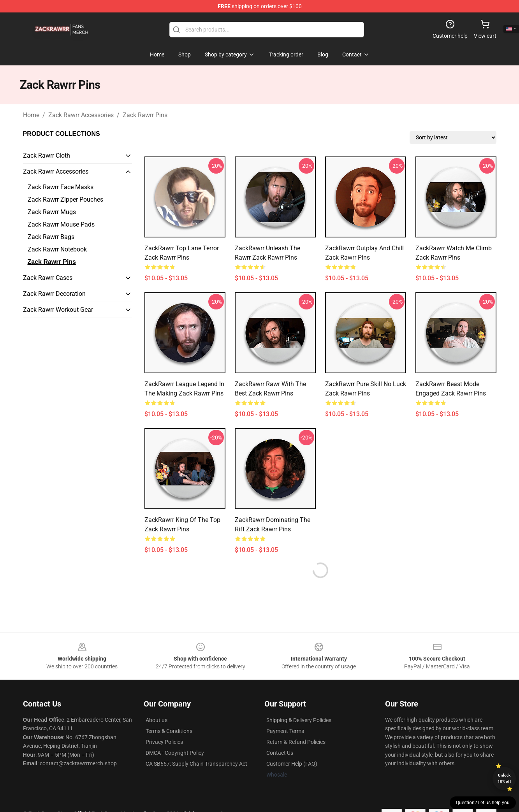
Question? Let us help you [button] (483, 803)
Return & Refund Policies (296, 742)
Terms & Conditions (169, 731)
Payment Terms (285, 731)
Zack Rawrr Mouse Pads (61, 224)
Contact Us (280, 753)
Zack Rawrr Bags (51, 237)
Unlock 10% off (504, 778)
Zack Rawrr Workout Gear (58, 310)
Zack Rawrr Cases (48, 278)
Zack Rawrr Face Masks (61, 187)
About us (157, 720)
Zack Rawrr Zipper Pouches (65, 199)
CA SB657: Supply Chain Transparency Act (196, 764)
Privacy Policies (164, 742)
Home (31, 115)
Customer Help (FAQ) (292, 764)
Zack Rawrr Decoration (54, 294)
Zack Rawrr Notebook (57, 249)
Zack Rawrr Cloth (47, 156)
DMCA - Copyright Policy (175, 753)
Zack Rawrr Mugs (52, 212)
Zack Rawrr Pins (145, 115)
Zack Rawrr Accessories (81, 115)
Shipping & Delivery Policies (299, 720)
